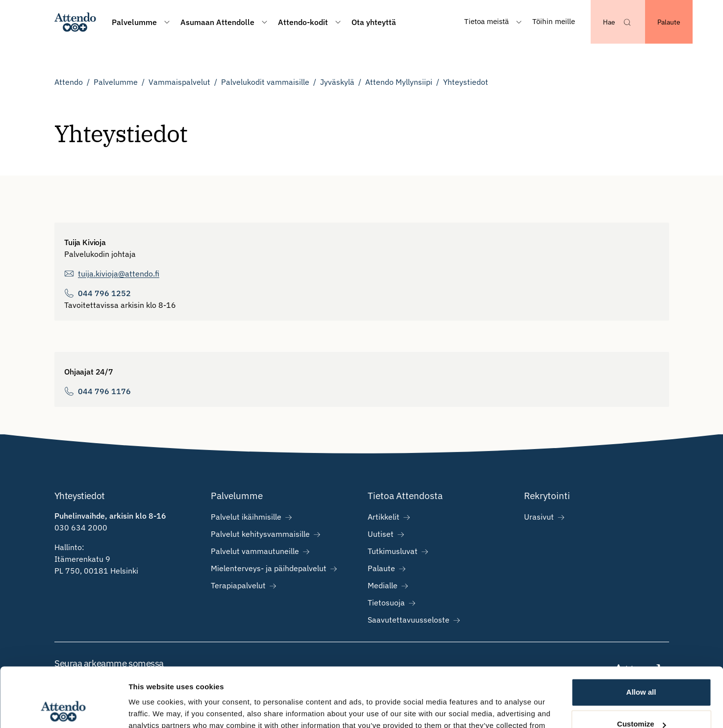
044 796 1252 (104, 293)
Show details (151, 709)
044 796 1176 (104, 391)
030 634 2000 (81, 527)
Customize (642, 668)
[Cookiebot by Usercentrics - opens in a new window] (63, 709)
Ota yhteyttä (374, 22)
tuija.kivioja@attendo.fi (119, 274)
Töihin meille (554, 21)
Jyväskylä (337, 82)
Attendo (69, 82)
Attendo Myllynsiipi (399, 82)
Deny (641, 701)
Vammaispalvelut (179, 82)
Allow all (641, 637)
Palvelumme (116, 82)
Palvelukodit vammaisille (265, 82)
